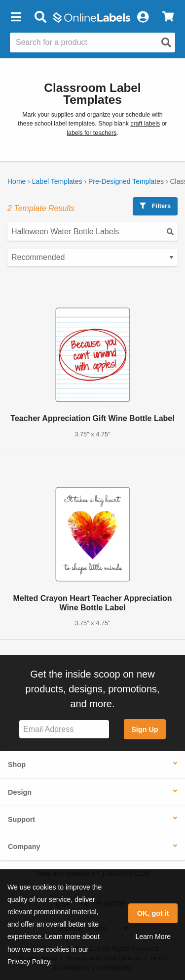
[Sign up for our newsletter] (64, 729)
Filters (155, 206)
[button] (16, 17)
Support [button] (21, 819)
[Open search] (166, 43)
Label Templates (57, 181)
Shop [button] (17, 765)
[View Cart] (168, 17)
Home (17, 181)
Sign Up (145, 729)
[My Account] (143, 17)
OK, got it (153, 913)
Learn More (153, 937)
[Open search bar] (40, 17)
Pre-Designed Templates (126, 181)
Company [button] (24, 847)
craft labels (145, 124)
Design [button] (20, 792)
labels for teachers (92, 133)
